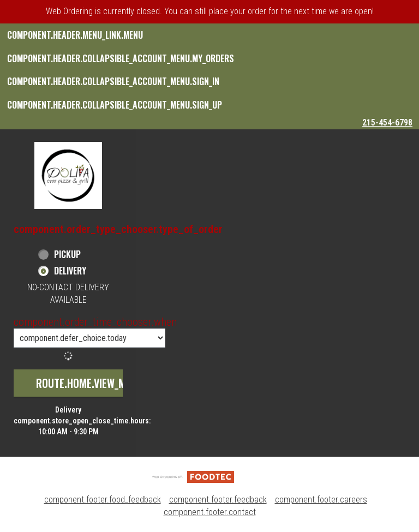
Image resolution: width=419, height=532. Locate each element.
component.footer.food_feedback (103, 500)
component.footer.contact (210, 512)
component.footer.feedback (218, 500)
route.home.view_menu (89, 383)
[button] (68, 175)
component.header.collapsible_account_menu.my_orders (121, 58)
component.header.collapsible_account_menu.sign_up (115, 105)
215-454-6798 (387, 122)
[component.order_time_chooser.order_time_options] (89, 338)
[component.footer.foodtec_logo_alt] (193, 476)
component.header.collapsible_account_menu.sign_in (113, 81)
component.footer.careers (321, 500)
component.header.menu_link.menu (75, 35)
